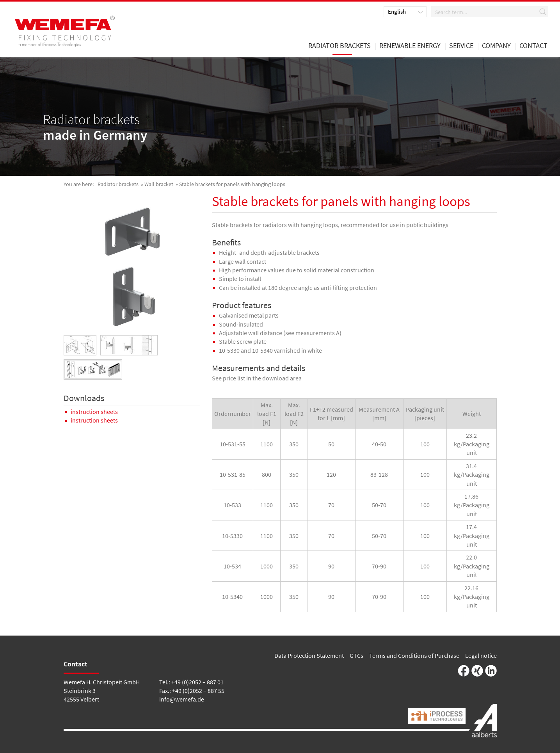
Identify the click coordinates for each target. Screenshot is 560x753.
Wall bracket (159, 184)
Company (496, 46)
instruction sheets (94, 412)
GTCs (356, 655)
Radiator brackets (118, 184)
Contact (533, 46)
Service (461, 46)
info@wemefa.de (182, 699)
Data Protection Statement (309, 655)
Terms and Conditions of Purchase (414, 655)
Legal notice (481, 655)
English (397, 12)
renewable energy (410, 46)
